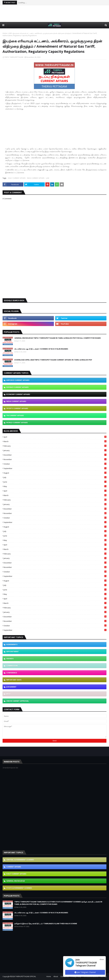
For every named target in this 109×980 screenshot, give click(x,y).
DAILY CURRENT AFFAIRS (17, 178)
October (55, 464)
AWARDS (10, 659)
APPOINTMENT (13, 652)
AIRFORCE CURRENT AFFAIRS (18, 380)
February (55, 446)
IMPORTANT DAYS (14, 680)
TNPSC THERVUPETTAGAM (14, 57)
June (55, 482)
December (55, 455)
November (55, 459)
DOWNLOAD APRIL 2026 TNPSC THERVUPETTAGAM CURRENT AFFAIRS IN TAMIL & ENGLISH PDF (53, 360)
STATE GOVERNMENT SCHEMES (19, 888)
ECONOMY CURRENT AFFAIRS (18, 394)
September (55, 468)
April (55, 437)
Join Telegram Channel (85, 972)
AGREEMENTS (12, 644)
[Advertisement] (55, 14)
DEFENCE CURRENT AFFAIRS (17, 387)
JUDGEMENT (11, 687)
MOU (8, 694)
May (55, 486)
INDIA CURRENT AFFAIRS (36, 178)
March (55, 441)
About (56, 976)
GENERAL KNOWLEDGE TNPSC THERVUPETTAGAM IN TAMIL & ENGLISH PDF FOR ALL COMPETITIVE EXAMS (58, 338)
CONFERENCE (12, 673)
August (55, 473)
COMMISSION (12, 666)
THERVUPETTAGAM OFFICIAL (26, 976)
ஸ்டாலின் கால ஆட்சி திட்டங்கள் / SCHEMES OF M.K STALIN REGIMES (41, 349)
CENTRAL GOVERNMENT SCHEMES (20, 860)
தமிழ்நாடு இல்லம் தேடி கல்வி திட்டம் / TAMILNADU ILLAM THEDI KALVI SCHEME (46, 924)
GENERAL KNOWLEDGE (16, 881)
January (55, 450)
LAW (10, 33)
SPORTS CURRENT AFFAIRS (17, 408)
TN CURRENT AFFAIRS (15, 415)
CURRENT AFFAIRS (14, 867)
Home (5, 33)
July (55, 477)
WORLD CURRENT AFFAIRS (17, 423)
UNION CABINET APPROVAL (18, 701)
